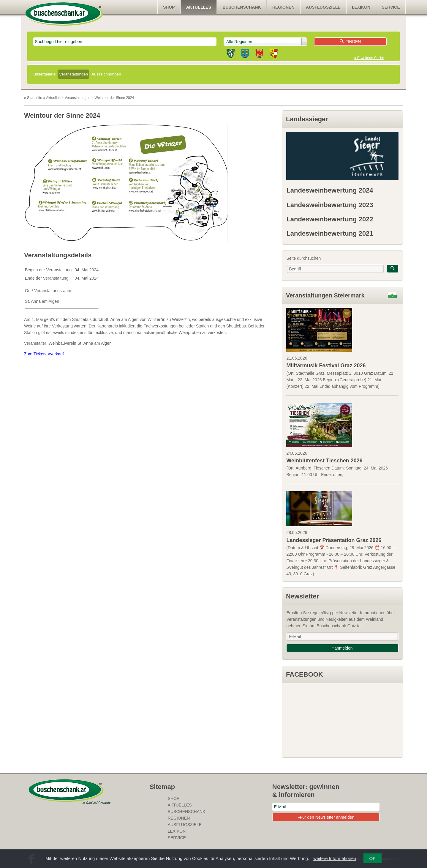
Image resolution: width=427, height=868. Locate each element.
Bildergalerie (45, 74)
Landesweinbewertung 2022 (330, 219)
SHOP (169, 7)
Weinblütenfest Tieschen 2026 (324, 461)
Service (391, 7)
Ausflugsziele (323, 7)
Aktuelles (199, 7)
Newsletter (302, 596)
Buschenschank (242, 7)
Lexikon (361, 7)
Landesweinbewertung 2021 (330, 233)
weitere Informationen (335, 858)
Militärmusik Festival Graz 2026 (326, 366)
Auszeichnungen (106, 74)
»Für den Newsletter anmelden (326, 817)
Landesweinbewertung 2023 (330, 205)
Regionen (283, 7)
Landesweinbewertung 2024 (330, 190)
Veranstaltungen (73, 74)
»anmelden (342, 648)
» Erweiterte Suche (369, 58)
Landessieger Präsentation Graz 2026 (334, 540)
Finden (350, 42)
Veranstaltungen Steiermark (325, 295)
